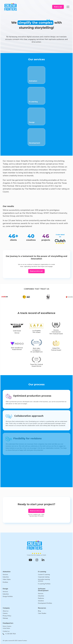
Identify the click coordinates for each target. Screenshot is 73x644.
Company (6, 608)
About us (6, 611)
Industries (6, 577)
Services (5, 575)
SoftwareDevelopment (43, 590)
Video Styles (7, 579)
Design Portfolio (8, 597)
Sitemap (5, 618)
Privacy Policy (7, 616)
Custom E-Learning (44, 575)
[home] (10, 7)
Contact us (6, 631)
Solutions (41, 601)
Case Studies (42, 613)
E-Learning (42, 572)
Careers (5, 613)
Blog (39, 611)
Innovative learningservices (44, 580)
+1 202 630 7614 (10, 634)
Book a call (58, 7)
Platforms (41, 598)
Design (5, 589)
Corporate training (44, 577)
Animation (7, 572)
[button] (68, 7)
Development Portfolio (45, 603)
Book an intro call (36, 271)
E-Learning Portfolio (44, 584)
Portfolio (5, 582)
